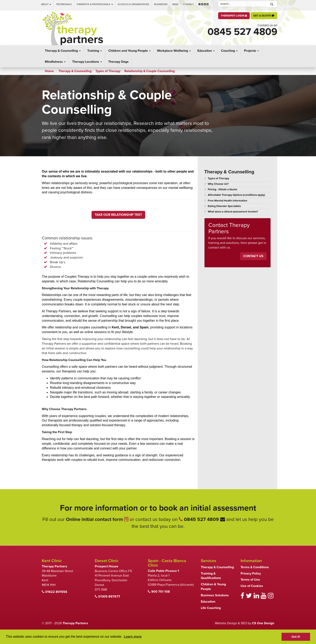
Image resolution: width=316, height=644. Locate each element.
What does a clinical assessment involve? (233, 212)
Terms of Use (250, 580)
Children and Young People (129, 51)
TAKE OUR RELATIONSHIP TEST (118, 215)
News (175, 4)
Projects (251, 51)
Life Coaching (211, 608)
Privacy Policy (251, 574)
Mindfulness (55, 62)
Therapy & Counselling (63, 51)
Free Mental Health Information (228, 201)
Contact (188, 4)
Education (206, 51)
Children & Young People (213, 587)
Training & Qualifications (211, 576)
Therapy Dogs (118, 62)
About (46, 4)
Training (95, 51)
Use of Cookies (252, 586)
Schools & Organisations (133, 4)
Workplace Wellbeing (174, 51)
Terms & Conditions (255, 567)
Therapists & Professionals (95, 4)
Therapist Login (234, 16)
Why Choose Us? (218, 184)
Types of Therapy (218, 178)
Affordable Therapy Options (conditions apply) (236, 195)
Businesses (161, 4)
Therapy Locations (87, 62)
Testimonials (64, 4)
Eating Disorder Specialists (224, 206)
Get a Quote (264, 16)
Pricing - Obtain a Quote (223, 189)
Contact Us (253, 256)
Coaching (229, 51)
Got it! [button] (296, 637)
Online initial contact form (97, 519)
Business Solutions (215, 595)
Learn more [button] (133, 637)
